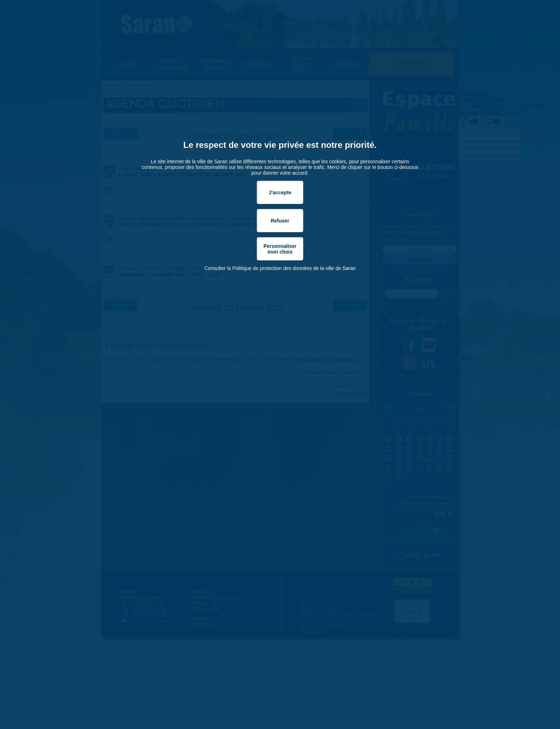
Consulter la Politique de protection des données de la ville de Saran (280, 268)
